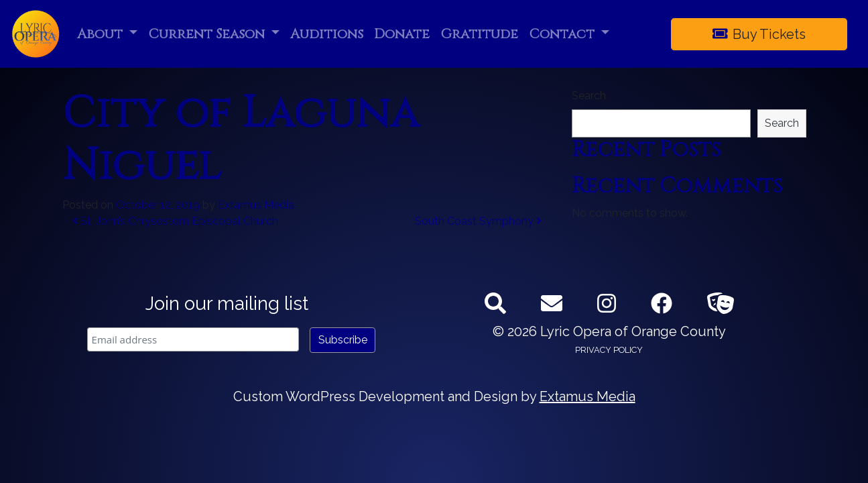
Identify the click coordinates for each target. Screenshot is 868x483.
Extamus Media (256, 205)
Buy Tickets (759, 34)
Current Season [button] (208, 34)
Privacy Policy (609, 350)
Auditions (327, 34)
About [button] (102, 34)
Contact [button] (563, 34)
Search (589, 96)
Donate (402, 34)
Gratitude (479, 34)
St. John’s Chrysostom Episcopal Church (175, 221)
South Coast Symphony (478, 221)
